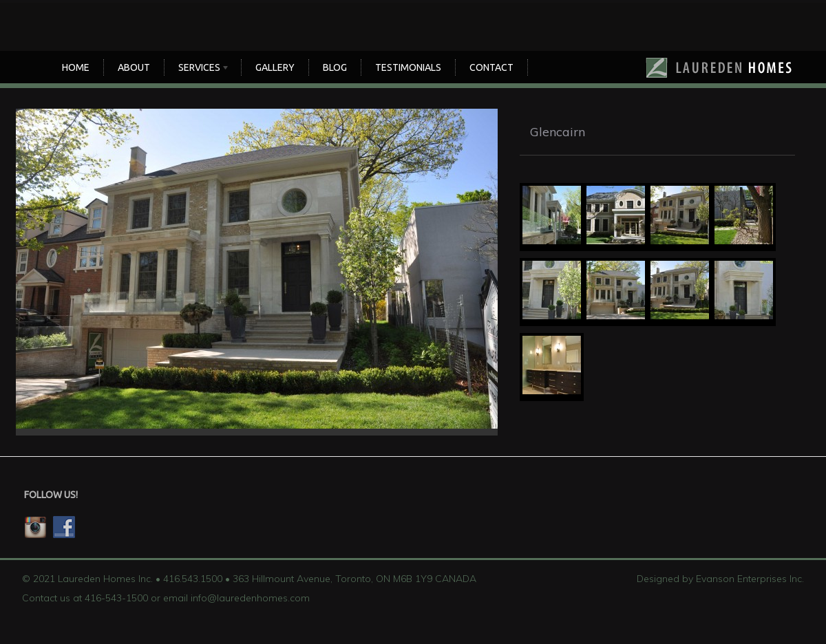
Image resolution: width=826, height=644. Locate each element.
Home (76, 67)
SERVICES (201, 69)
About (134, 67)
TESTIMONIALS (408, 67)
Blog (335, 67)
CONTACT (491, 67)
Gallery (275, 67)
